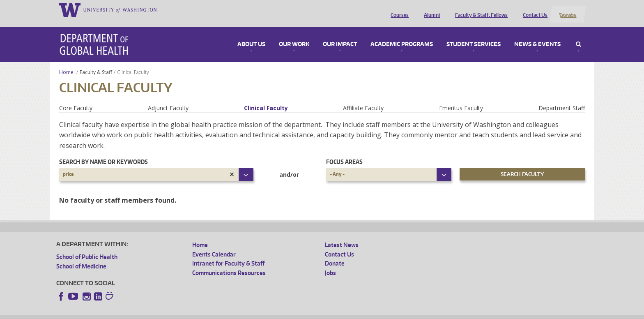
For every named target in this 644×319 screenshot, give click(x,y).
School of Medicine (81, 256)
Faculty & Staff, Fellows (480, 9)
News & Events (537, 35)
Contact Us (534, 9)
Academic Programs (402, 35)
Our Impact (340, 35)
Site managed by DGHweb (247, 313)
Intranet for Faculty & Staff (228, 254)
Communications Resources (229, 263)
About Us (251, 35)
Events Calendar (214, 244)
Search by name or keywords (103, 152)
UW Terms (198, 313)
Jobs (330, 263)
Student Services (474, 35)
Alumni (430, 9)
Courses (398, 9)
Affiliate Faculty (363, 98)
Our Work (294, 35)
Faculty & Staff (96, 62)
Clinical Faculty (266, 98)
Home (66, 62)
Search (578, 35)
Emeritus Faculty (461, 98)
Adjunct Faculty (168, 98)
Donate (567, 9)
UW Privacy (165, 313)
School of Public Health (87, 247)
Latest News (342, 235)
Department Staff (562, 98)
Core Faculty (76, 98)
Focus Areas (344, 152)
